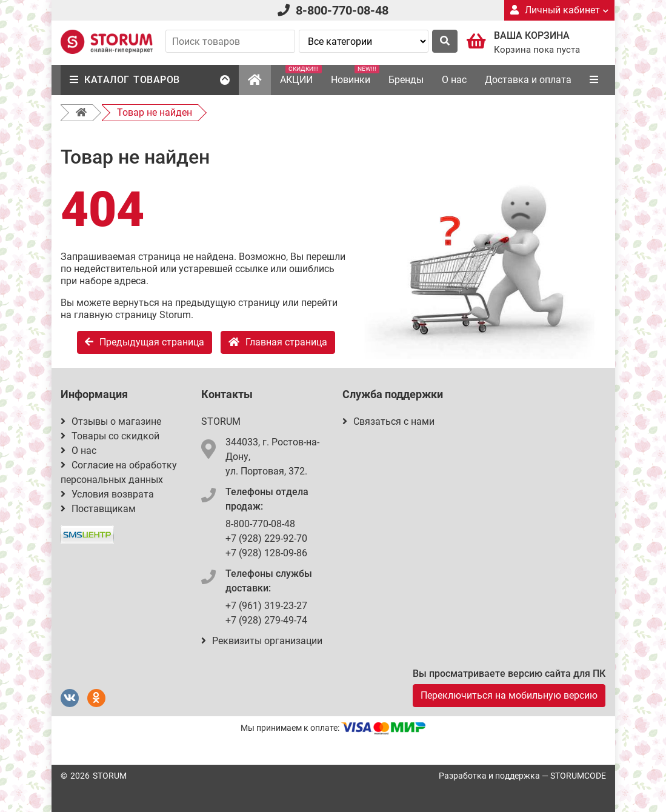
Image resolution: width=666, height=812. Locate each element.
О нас (454, 80)
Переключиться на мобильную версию (509, 695)
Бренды (406, 80)
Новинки (355, 75)
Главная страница (278, 342)
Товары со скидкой (110, 436)
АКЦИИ (301, 75)
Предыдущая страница (145, 342)
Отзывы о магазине (111, 421)
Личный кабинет (559, 10)
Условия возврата (107, 494)
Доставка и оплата (528, 80)
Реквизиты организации (262, 641)
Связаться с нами (388, 421)
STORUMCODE (578, 776)
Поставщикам (98, 509)
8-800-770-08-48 (342, 10)
